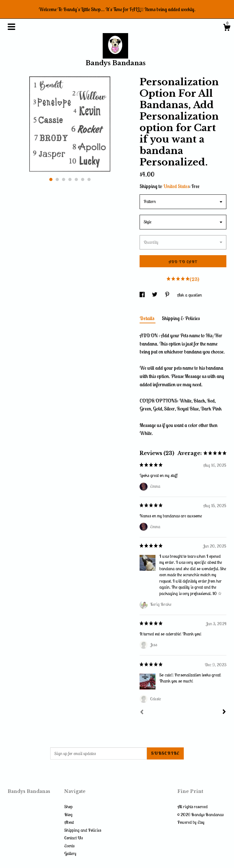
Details (148, 318)
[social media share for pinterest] (168, 295)
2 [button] (57, 179)
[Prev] (142, 713)
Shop (68, 807)
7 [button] (89, 179)
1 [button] (51, 179)
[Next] (224, 712)
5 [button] (76, 179)
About (69, 822)
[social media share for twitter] (155, 295)
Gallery (70, 853)
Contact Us (73, 838)
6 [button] (83, 179)
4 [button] (70, 179)
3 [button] (64, 179)
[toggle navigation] (11, 27)
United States (176, 186)
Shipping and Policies (83, 830)
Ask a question (189, 295)
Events (69, 846)
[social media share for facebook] (143, 295)
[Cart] (227, 28)
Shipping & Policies (181, 318)
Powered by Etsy (191, 822)
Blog (68, 815)
